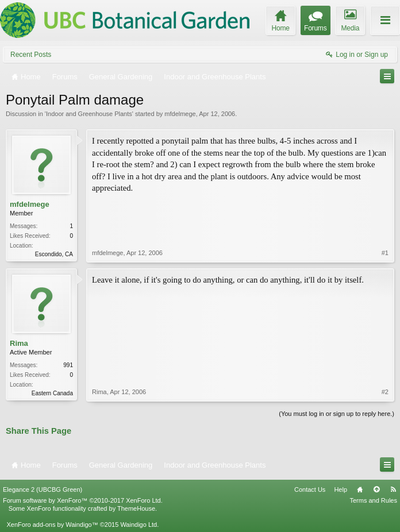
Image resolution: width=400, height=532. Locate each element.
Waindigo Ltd (139, 525)
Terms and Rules (373, 500)
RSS (393, 489)
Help (341, 489)
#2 (385, 392)
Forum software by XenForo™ (83, 500)
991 (68, 365)
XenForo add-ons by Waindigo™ (52, 525)
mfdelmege (180, 114)
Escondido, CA (54, 254)
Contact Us (310, 489)
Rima (19, 343)
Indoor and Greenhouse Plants (89, 114)
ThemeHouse (136, 508)
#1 (385, 253)
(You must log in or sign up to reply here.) (336, 414)
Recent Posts (31, 55)
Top (376, 489)
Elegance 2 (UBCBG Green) (43, 489)
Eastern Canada (52, 393)
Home (360, 489)
